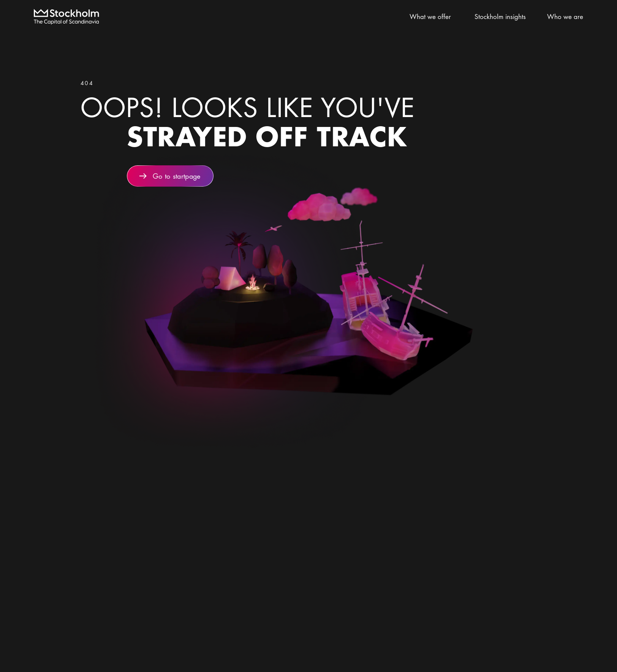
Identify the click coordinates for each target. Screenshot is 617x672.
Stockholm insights (504, 17)
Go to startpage (170, 176)
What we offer (434, 17)
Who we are (565, 17)
